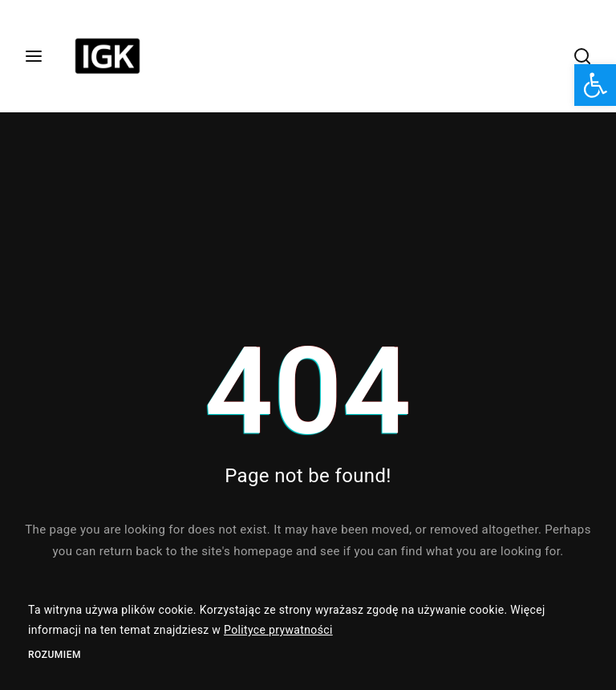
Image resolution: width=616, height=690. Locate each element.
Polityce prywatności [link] (278, 630)
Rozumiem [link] (55, 655)
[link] (595, 85)
